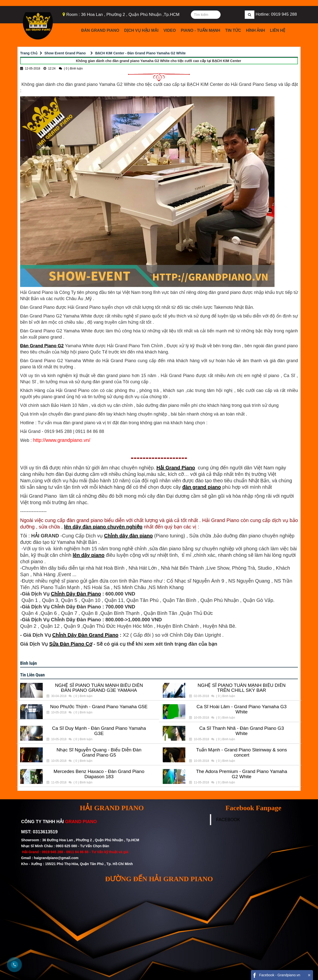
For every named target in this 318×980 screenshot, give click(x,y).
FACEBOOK (228, 820)
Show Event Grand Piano (65, 53)
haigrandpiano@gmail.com (56, 858)
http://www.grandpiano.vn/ (62, 440)
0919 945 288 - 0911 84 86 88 (65, 852)
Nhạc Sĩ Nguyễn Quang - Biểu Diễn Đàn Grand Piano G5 (99, 752)
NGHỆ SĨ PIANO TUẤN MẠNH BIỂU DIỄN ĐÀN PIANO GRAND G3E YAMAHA (99, 688)
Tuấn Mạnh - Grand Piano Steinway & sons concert (242, 752)
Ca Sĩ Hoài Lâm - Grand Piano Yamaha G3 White (242, 709)
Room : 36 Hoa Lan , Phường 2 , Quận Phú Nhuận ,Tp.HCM (123, 15)
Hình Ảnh (256, 30)
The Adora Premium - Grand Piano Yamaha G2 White (242, 774)
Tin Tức (233, 30)
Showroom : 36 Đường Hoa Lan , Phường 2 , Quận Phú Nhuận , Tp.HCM (81, 840)
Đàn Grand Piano (100, 30)
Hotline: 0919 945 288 (276, 14)
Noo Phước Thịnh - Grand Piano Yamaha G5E (99, 707)
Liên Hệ (278, 30)
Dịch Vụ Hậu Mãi (141, 30)
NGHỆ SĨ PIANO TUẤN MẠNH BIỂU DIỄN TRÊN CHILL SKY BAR (241, 688)
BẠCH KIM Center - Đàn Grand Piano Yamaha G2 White (140, 53)
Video (170, 30)
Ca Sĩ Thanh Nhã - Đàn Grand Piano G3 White (242, 731)
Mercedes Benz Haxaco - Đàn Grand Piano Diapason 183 (99, 774)
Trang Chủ (29, 53)
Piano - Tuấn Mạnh (201, 30)
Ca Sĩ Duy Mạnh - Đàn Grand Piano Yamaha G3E (99, 731)
